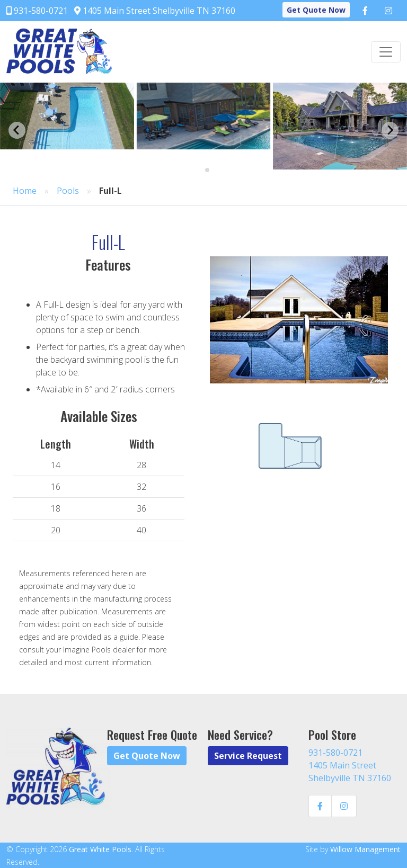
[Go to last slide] (17, 130)
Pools (68, 191)
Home (25, 191)
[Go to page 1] (200, 170)
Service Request (248, 756)
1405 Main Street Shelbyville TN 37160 (155, 11)
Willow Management (365, 849)
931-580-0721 (37, 11)
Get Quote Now (316, 10)
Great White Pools (100, 849)
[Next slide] (390, 130)
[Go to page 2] (207, 170)
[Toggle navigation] (386, 52)
